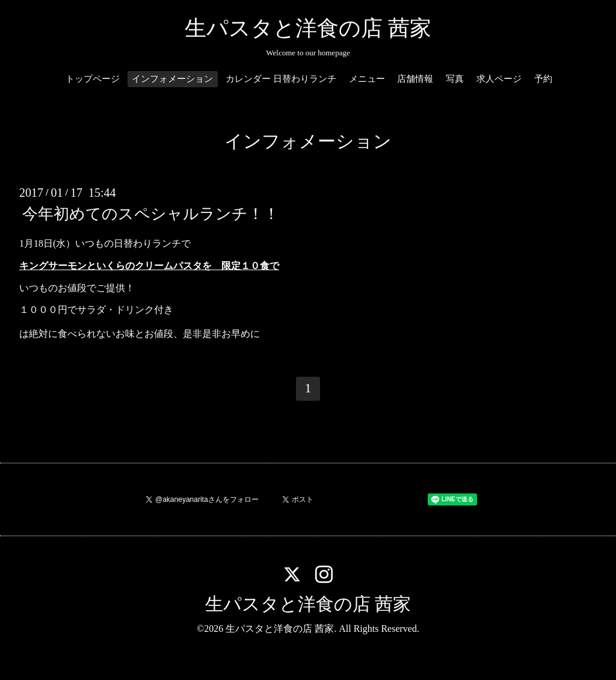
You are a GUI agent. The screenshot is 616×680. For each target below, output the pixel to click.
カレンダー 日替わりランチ (281, 79)
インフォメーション (172, 79)
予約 (543, 79)
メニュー (367, 79)
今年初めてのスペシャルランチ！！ (151, 214)
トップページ (93, 79)
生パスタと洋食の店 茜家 (308, 28)
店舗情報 (415, 79)
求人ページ (499, 79)
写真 (455, 79)
